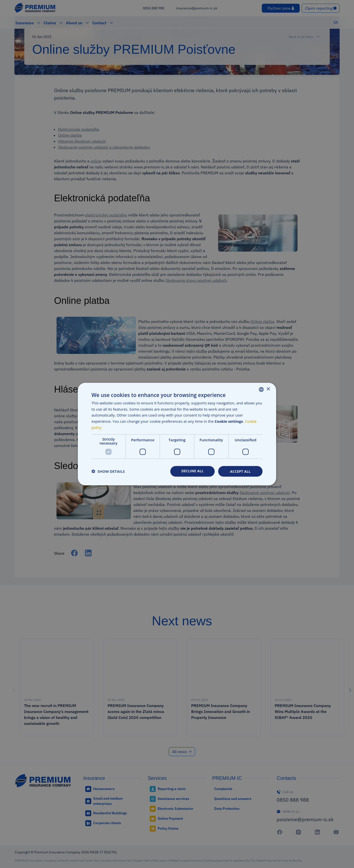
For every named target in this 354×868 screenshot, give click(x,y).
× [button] (268, 389)
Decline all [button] (192, 471)
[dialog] (177, 434)
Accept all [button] (240, 471)
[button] (108, 471)
